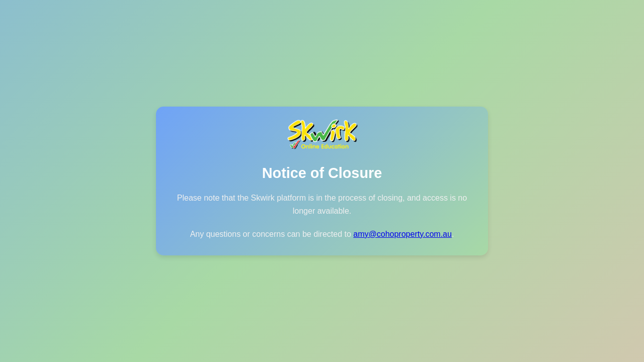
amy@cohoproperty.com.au (403, 234)
